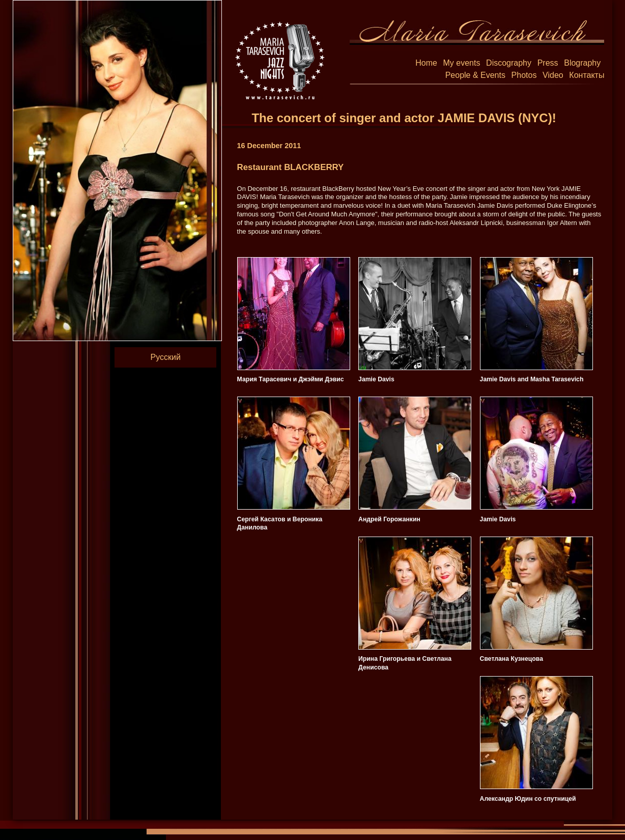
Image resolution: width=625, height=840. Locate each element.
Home (426, 63)
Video (553, 75)
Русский (166, 357)
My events (462, 63)
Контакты (587, 75)
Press (548, 63)
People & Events (475, 75)
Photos (524, 75)
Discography (509, 63)
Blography (582, 63)
